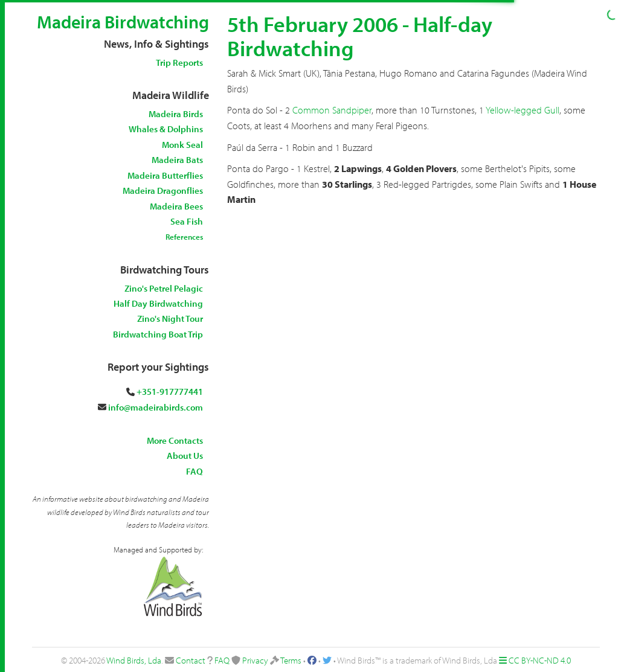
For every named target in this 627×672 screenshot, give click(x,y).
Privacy (255, 660)
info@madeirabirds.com (156, 407)
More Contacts (175, 440)
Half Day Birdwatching (158, 303)
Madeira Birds (176, 114)
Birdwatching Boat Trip (158, 334)
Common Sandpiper (332, 110)
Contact (191, 660)
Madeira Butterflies (165, 175)
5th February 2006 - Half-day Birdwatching (360, 36)
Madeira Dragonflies (163, 190)
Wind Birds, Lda (134, 660)
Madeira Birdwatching (123, 22)
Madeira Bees (176, 206)
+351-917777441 (170, 392)
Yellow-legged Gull (522, 110)
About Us (185, 456)
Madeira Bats (177, 160)
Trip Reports (179, 62)
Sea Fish (187, 221)
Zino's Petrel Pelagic (164, 288)
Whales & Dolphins (166, 129)
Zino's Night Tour (170, 318)
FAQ (195, 471)
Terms (291, 660)
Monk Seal (182, 145)
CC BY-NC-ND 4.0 (540, 660)
